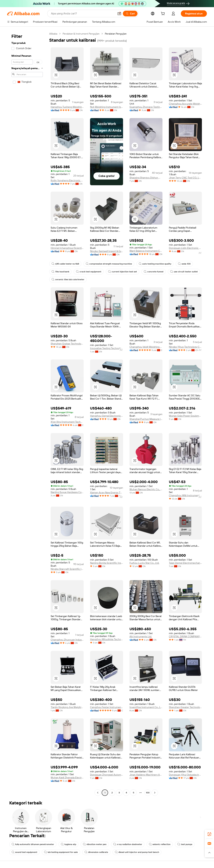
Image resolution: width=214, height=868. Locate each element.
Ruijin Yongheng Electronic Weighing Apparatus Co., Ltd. (67, 180)
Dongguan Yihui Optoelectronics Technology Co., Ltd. (185, 775)
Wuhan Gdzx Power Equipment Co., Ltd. (185, 416)
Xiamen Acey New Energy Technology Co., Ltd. (107, 493)
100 (148, 793)
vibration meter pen (95, 844)
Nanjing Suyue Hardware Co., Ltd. (67, 492)
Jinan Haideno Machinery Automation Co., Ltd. (146, 775)
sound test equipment (24, 852)
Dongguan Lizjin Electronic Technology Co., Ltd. (185, 248)
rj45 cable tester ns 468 (65, 264)
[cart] (164, 14)
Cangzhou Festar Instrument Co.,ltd (107, 707)
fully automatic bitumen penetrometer (33, 844)
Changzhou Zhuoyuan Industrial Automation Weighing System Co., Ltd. (67, 640)
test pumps (185, 844)
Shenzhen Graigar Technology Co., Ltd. (67, 344)
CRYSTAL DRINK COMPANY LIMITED (185, 636)
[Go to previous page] (98, 793)
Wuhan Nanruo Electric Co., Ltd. (146, 489)
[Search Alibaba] (83, 14)
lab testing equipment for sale (61, 852)
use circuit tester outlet (184, 272)
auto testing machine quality (155, 264)
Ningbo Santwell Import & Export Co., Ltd (107, 251)
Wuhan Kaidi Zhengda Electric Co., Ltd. (67, 778)
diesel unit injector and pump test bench (137, 852)
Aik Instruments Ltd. (141, 636)
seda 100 (184, 264)
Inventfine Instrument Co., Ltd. (146, 707)
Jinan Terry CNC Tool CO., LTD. (185, 178)
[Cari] (130, 14)
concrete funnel (154, 272)
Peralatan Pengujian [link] (116, 34)
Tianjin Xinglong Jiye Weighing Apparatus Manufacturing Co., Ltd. (67, 707)
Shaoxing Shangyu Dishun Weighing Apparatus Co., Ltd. (146, 178)
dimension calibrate (96, 852)
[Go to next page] (155, 793)
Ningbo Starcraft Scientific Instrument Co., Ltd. (67, 569)
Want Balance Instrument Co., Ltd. (146, 251)
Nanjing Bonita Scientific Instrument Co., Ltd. (107, 563)
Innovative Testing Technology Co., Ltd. (107, 348)
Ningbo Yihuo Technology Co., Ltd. (185, 347)
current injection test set (123, 272)
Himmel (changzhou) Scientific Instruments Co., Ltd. (67, 248)
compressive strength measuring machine (109, 264)
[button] (119, 14)
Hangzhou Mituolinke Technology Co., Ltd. (107, 639)
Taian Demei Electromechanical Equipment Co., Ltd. (185, 563)
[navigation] (27, 414)
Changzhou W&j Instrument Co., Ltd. (185, 495)
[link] (209, 834)
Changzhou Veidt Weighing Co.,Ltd (146, 347)
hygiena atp (68, 844)
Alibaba (53, 34)
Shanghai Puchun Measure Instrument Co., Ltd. (146, 419)
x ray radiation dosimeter (128, 844)
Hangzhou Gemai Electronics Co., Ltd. (107, 416)
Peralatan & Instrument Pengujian (81, 34)
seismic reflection (160, 844)
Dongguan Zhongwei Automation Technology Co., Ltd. (107, 775)
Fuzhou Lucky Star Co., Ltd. (144, 563)
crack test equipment (89, 272)
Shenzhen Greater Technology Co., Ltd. (185, 707)
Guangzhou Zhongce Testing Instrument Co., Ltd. (146, 107)
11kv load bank (60, 272)
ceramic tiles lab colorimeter (68, 279)
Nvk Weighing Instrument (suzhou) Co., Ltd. (107, 107)
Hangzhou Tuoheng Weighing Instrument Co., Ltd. (67, 107)
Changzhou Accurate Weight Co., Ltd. (185, 104)
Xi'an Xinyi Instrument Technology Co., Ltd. (67, 422)
